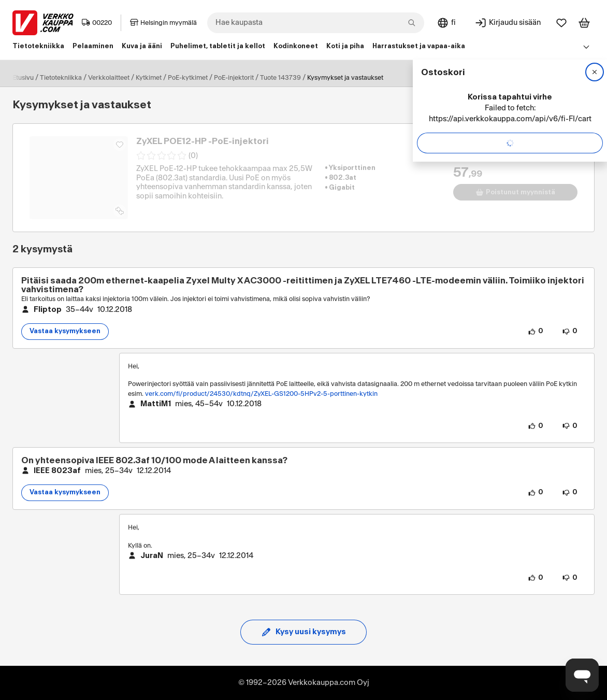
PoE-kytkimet (188, 78)
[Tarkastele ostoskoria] (584, 23)
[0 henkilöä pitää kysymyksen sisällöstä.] (536, 332)
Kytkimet (149, 78)
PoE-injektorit (234, 78)
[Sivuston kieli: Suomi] (446, 23)
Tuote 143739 (280, 78)
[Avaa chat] (582, 675)
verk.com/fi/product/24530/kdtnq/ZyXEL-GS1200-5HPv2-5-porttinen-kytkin (261, 394)
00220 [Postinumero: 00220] (97, 23)
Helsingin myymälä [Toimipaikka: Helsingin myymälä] (163, 23)
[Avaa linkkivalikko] (586, 47)
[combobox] (316, 23)
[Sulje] (595, 72)
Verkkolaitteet (109, 78)
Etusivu (23, 78)
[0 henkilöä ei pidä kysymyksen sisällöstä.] (570, 332)
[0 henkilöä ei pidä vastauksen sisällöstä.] (570, 426)
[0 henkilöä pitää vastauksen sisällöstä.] (536, 426)
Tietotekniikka (61, 78)
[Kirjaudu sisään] (508, 23)
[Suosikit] (561, 23)
